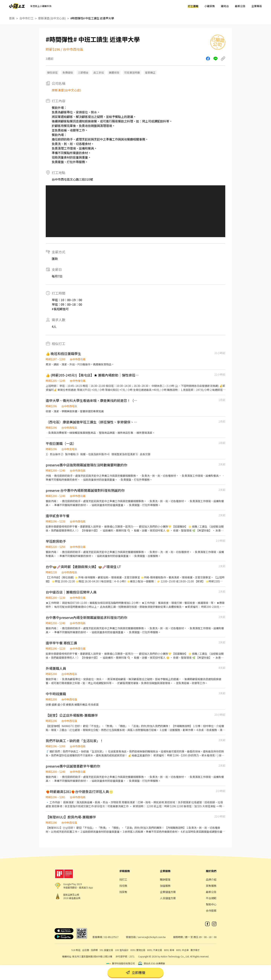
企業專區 (257, 6)
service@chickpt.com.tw (152, 937)
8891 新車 (169, 950)
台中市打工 (26, 18)
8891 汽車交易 (155, 950)
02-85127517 (111, 937)
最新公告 (240, 6)
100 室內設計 (122, 950)
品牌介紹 (211, 879)
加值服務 (165, 886)
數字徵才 (195, 950)
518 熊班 (76, 950)
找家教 (123, 892)
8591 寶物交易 (138, 950)
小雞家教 (210, 6)
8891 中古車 (182, 950)
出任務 (86, 950)
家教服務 (211, 886)
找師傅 (94, 950)
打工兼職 (193, 6)
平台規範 (211, 898)
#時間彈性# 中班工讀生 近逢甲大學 (92, 18)
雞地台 (225, 6)
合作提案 (211, 910)
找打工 (123, 879)
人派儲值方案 (168, 898)
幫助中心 (211, 904)
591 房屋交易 (106, 950)
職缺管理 (165, 879)
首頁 (12, 18)
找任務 (123, 886)
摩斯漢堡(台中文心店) (52, 18)
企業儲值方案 (168, 892)
